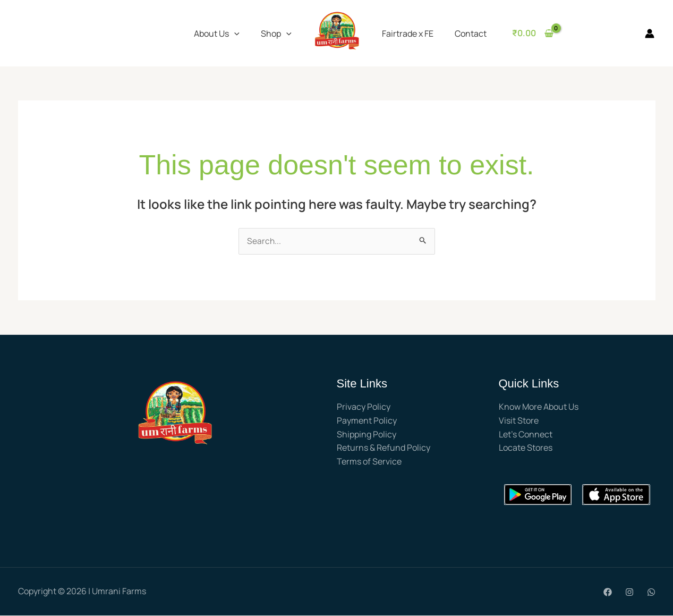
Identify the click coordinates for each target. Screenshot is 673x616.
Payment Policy (367, 421)
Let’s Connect (526, 434)
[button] (234, 33)
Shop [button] (276, 33)
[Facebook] (608, 593)
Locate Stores (526, 448)
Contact (464, 33)
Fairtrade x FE (406, 33)
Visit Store (519, 421)
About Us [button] (217, 33)
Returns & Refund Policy (384, 448)
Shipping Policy (367, 434)
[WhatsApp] (651, 593)
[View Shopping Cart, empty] (525, 33)
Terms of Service (369, 462)
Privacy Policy (364, 407)
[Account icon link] (650, 33)
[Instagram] (629, 593)
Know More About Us (539, 407)
